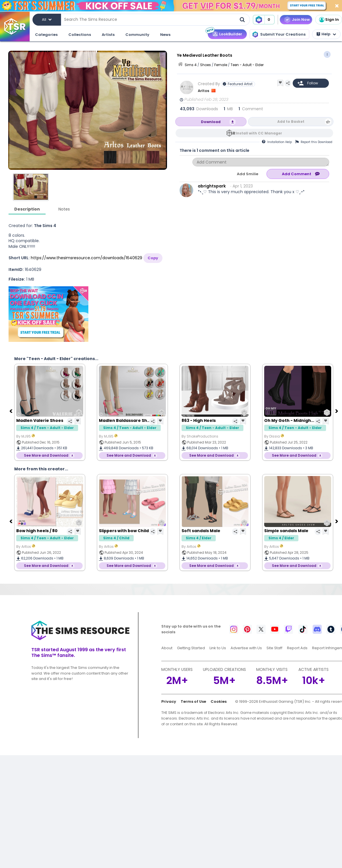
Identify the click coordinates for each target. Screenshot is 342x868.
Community (137, 35)
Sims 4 (191, 65)
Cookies (219, 701)
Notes (64, 209)
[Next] (337, 411)
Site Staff (274, 648)
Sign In (329, 20)
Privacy (169, 701)
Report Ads (297, 648)
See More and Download (46, 455)
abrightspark (212, 186)
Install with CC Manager (259, 133)
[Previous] (11, 411)
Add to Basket (291, 121)
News (165, 35)
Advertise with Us (246, 648)
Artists (108, 35)
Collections (80, 35)
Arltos (204, 91)
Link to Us (218, 648)
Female (221, 65)
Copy (153, 258)
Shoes (205, 65)
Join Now (301, 20)
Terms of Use (193, 701)
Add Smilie (248, 174)
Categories (46, 35)
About (167, 648)
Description (27, 209)
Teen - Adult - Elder (247, 65)
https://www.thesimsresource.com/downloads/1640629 (86, 258)
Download (211, 122)
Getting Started (191, 648)
